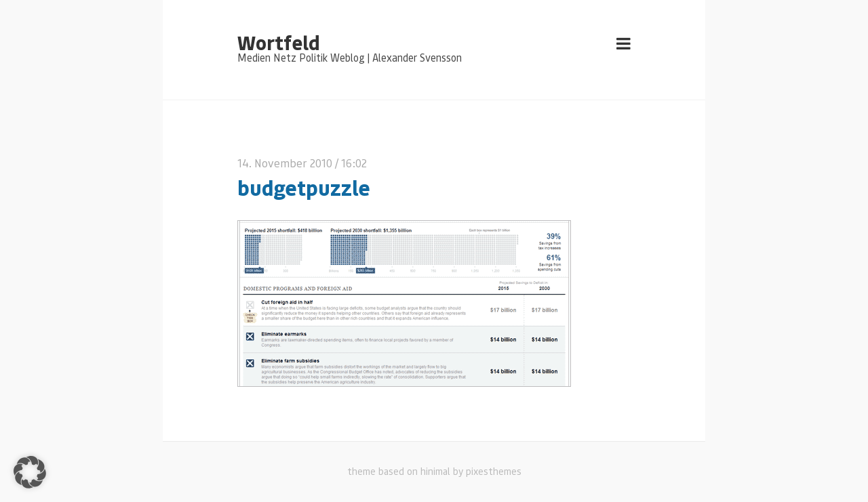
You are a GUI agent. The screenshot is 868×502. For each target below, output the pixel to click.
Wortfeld (278, 42)
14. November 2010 (285, 163)
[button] (30, 472)
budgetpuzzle (304, 187)
